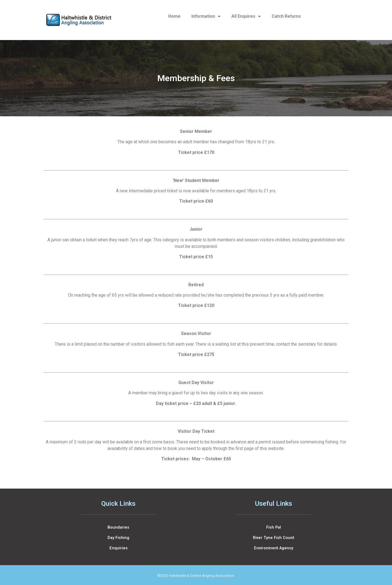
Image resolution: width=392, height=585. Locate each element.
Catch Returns (286, 16)
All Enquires (246, 16)
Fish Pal (274, 527)
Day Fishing (118, 538)
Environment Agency (274, 548)
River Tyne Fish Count (274, 538)
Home (174, 16)
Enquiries (119, 548)
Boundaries (118, 527)
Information (206, 16)
